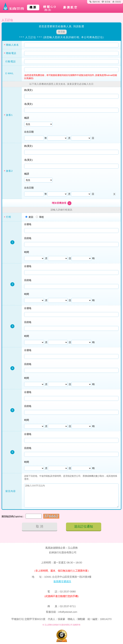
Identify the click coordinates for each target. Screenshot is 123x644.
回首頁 (118, 2)
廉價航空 (70, 7)
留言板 (108, 2)
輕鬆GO (50, 9)
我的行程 (96, 2)
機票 (33, 7)
